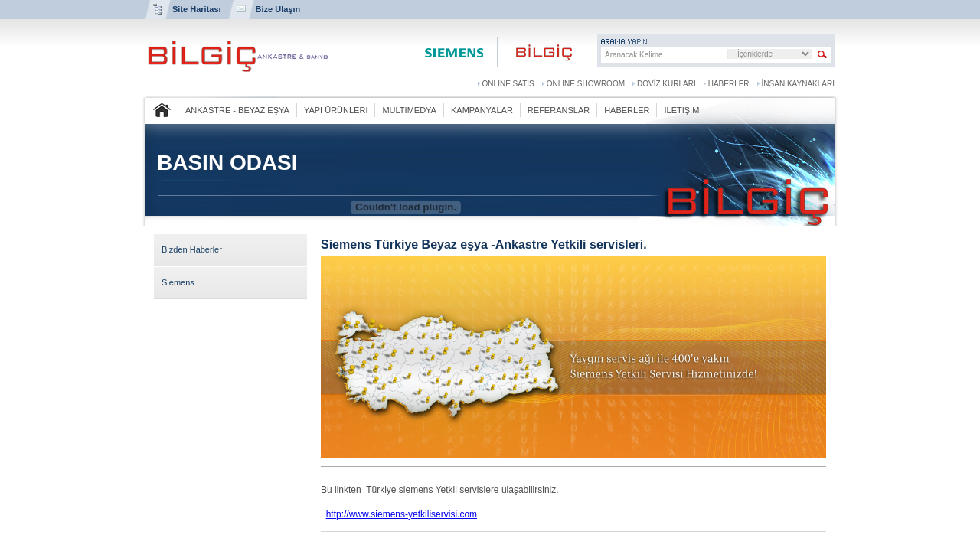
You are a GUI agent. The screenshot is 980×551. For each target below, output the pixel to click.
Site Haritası (197, 9)
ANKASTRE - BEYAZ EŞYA (237, 110)
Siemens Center (453, 52)
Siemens (178, 282)
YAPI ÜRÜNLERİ (336, 110)
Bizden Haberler (192, 249)
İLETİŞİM (681, 110)
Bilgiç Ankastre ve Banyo (536, 52)
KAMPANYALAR (482, 110)
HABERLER (729, 84)
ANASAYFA (162, 110)
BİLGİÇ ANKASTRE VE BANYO (237, 57)
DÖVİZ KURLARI (666, 84)
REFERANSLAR (559, 110)
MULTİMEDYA (409, 110)
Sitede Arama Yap (823, 55)
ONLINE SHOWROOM (586, 84)
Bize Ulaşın (278, 9)
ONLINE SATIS (508, 84)
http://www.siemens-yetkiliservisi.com (402, 514)
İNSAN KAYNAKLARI (798, 84)
